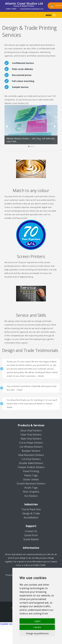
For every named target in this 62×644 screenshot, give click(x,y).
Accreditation (31, 517)
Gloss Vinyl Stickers (31, 430)
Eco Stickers (31, 496)
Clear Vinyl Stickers (31, 435)
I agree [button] (37, 621)
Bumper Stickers (31, 451)
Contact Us (31, 531)
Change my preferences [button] (37, 633)
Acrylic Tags (31, 488)
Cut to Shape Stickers (31, 443)
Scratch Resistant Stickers (31, 484)
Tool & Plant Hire (31, 509)
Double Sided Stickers (31, 463)
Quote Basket (31, 539)
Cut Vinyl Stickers (31, 459)
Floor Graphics (31, 492)
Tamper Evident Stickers (31, 467)
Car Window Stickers (31, 447)
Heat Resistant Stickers (31, 455)
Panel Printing (31, 471)
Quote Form (31, 535)
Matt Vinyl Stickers (31, 439)
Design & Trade (31, 513)
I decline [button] (37, 627)
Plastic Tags (31, 475)
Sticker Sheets (31, 479)
